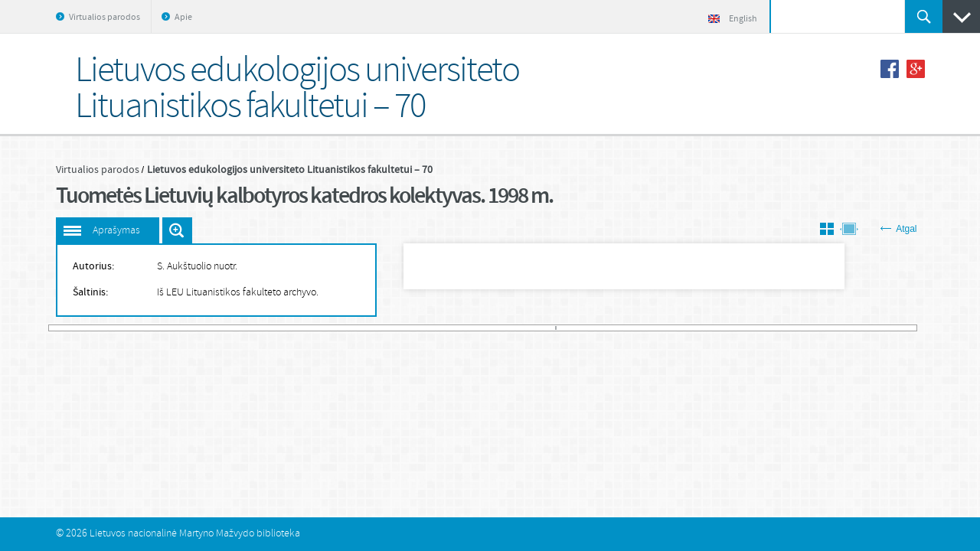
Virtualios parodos (105, 18)
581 (912, 328)
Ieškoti (924, 16)
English (733, 19)
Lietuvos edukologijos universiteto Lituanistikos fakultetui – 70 (290, 170)
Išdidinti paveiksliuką (177, 230)
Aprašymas (116, 231)
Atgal (898, 229)
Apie (183, 18)
